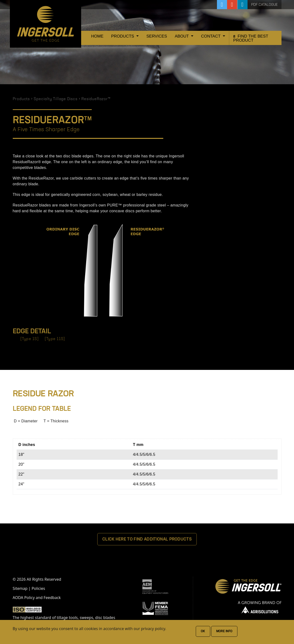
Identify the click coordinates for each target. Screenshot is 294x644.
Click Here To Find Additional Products (147, 539)
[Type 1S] (30, 339)
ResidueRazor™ (96, 99)
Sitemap (20, 588)
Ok (203, 631)
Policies (38, 588)
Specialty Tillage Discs (56, 99)
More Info (224, 631)
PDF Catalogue (265, 5)
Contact (211, 36)
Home (97, 36)
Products (123, 36)
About (182, 36)
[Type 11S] (55, 339)
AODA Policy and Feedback (37, 598)
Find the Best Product (251, 38)
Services (157, 36)
